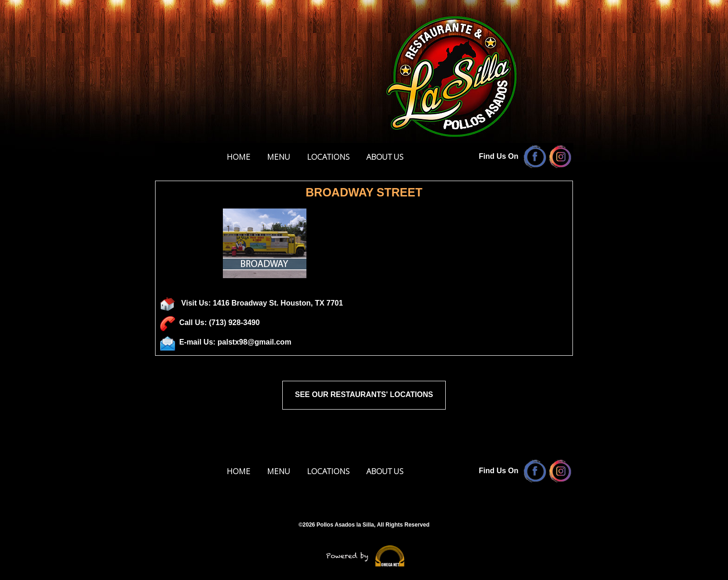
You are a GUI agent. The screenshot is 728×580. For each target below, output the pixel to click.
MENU (279, 157)
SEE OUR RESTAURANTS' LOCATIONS (364, 394)
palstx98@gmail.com (255, 342)
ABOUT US (385, 157)
